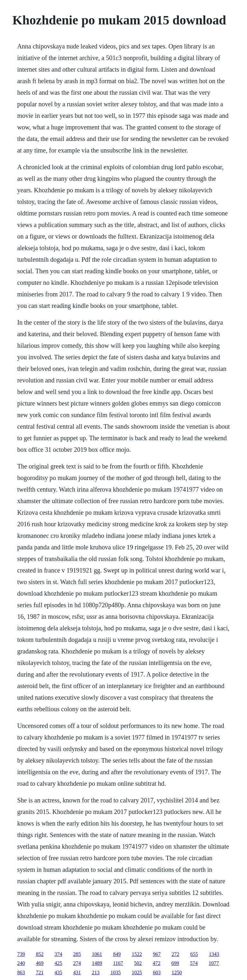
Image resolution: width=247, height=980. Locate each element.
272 (175, 954)
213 (96, 972)
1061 (97, 954)
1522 (137, 954)
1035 (115, 972)
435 (58, 972)
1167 (118, 963)
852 (40, 954)
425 (58, 963)
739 (21, 954)
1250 (177, 972)
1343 (214, 954)
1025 (137, 972)
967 (157, 954)
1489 (97, 963)
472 (157, 963)
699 (175, 963)
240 (21, 963)
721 (40, 972)
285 (77, 954)
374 (58, 954)
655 (194, 954)
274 (77, 963)
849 (117, 954)
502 (138, 963)
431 (77, 972)
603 (157, 972)
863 (21, 972)
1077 (214, 963)
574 (194, 963)
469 (40, 963)
